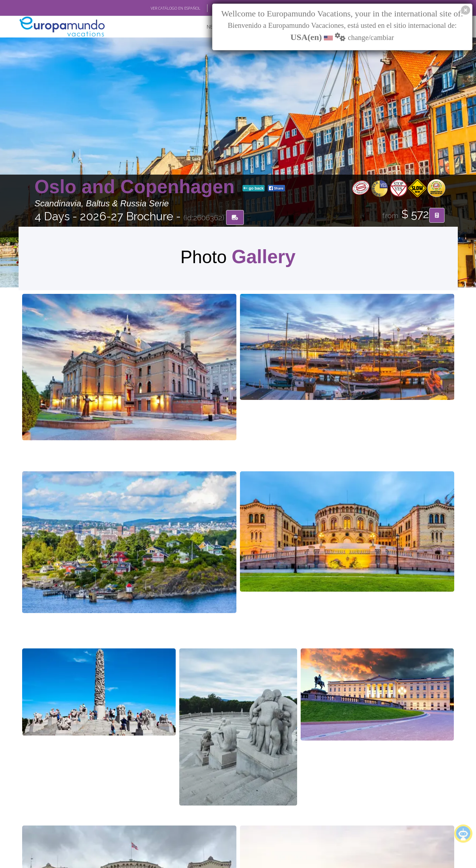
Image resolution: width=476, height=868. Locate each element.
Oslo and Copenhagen (137, 187)
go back (254, 189)
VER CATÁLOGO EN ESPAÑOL (176, 8)
